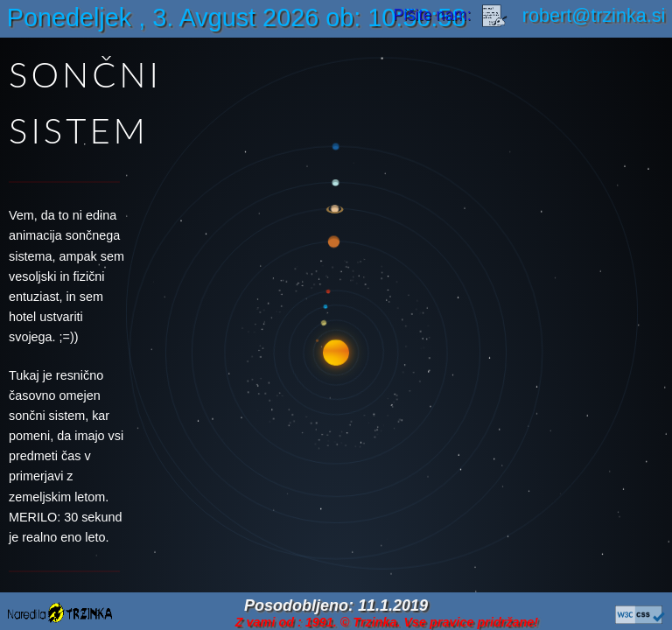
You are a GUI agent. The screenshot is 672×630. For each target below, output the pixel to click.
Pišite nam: (453, 15)
